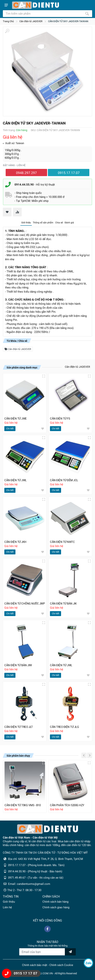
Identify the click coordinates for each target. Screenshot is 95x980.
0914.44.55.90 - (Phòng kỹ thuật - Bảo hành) (35, 871)
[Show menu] (6, 5)
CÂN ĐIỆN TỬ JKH (15, 542)
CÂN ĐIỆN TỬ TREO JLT (18, 727)
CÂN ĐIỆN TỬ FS (60, 419)
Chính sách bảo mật (35, 965)
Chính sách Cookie (61, 965)
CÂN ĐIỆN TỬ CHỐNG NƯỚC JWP (25, 604)
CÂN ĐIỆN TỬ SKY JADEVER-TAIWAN (68, 21)
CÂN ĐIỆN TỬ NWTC (62, 542)
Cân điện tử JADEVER (31, 21)
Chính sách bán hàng (55, 902)
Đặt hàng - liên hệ (14, 165)
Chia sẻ (59, 223)
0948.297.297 (26, 173)
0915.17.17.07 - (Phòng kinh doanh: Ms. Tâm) (36, 865)
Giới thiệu (26, 223)
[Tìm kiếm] (87, 14)
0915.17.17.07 (69, 173)
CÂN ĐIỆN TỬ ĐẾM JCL (64, 480)
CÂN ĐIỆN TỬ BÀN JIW (18, 665)
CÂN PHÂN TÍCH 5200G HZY (67, 805)
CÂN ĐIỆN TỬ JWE (16, 419)
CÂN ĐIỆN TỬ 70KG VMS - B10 (23, 805)
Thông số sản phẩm (43, 223)
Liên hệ (7, 907)
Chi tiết (10, 429)
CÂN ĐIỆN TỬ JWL (15, 480)
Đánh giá (69, 223)
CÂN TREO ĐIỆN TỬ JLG (64, 727)
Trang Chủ (8, 21)
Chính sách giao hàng (56, 907)
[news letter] (70, 952)
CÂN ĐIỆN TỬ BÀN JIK (63, 604)
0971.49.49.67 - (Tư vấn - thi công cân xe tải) (36, 878)
